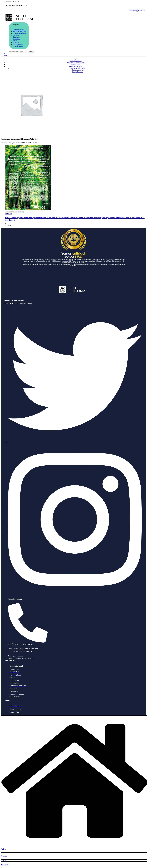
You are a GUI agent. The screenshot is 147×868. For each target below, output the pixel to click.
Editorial (5, 865)
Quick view (19, 212)
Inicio (4, 849)
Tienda (4, 856)
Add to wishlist (10, 212)
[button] (11, 2)
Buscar (31, 52)
